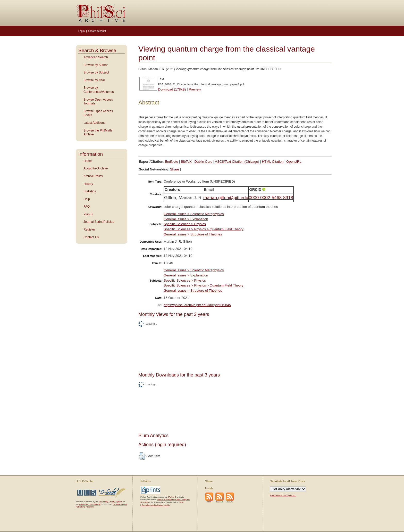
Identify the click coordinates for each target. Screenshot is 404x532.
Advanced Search (96, 57)
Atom (209, 502)
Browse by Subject (96, 72)
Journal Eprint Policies (99, 222)
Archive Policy (93, 176)
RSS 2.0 (230, 502)
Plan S (88, 214)
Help (87, 199)
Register (89, 230)
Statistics (90, 191)
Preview (195, 89)
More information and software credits (162, 504)
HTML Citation (273, 162)
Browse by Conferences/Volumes (99, 90)
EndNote (171, 162)
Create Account (97, 31)
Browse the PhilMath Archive (98, 133)
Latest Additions (94, 123)
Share (175, 169)
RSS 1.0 (220, 502)
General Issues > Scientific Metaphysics (194, 214)
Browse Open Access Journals (98, 102)
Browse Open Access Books (98, 113)
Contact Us (91, 237)
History (88, 184)
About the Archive (96, 168)
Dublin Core (204, 162)
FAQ (87, 207)
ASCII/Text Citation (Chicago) (237, 162)
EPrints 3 (172, 497)
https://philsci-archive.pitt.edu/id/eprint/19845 (197, 305)
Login (81, 31)
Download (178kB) (172, 89)
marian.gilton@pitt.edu (226, 198)
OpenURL (294, 162)
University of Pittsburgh (90, 504)
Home (88, 161)
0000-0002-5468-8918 (271, 198)
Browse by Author (96, 65)
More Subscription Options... (283, 495)
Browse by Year (94, 80)
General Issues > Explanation (186, 219)
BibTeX (186, 162)
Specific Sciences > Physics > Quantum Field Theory (204, 229)
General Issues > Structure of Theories (193, 234)
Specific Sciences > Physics (185, 224)
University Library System (111, 502)
